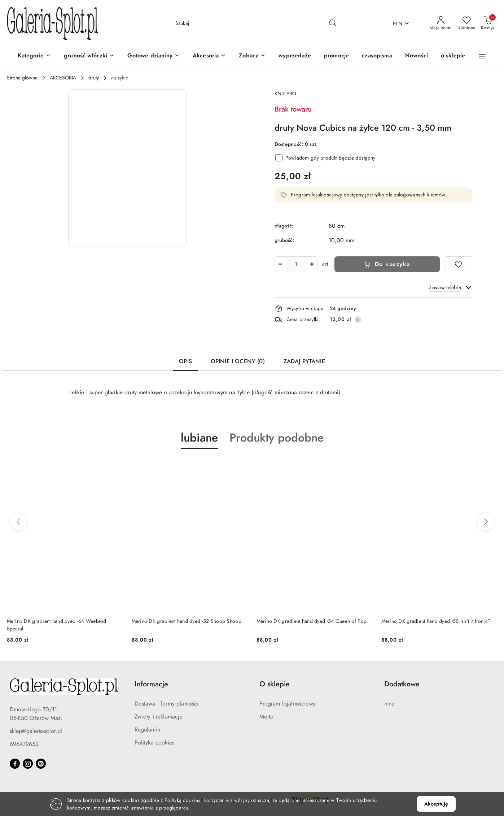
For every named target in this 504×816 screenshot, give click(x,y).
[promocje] (336, 56)
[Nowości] (417, 56)
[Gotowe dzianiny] (153, 56)
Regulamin (147, 730)
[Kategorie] (34, 56)
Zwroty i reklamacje (159, 717)
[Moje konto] (441, 23)
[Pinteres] (41, 764)
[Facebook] (15, 764)
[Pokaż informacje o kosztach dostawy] (358, 320)
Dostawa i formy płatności (167, 704)
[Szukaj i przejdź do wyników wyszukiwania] (333, 23)
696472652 (24, 744)
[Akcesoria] (209, 56)
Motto (267, 717)
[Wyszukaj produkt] (256, 24)
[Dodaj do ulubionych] (458, 264)
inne (389, 704)
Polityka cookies (155, 743)
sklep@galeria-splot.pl (36, 731)
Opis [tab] (185, 361)
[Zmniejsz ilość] (280, 264)
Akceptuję (436, 804)
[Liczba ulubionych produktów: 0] (466, 23)
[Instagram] (28, 764)
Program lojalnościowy (288, 704)
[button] (252, 56)
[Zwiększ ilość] (312, 264)
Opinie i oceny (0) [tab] (238, 361)
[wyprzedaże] (295, 56)
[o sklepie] (453, 56)
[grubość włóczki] (89, 56)
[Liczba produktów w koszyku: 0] (488, 23)
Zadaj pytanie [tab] (304, 361)
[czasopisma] (377, 56)
